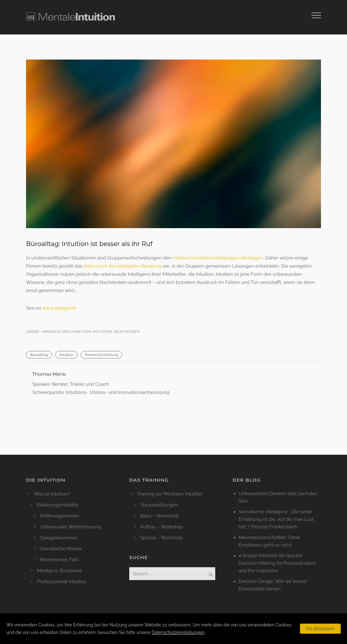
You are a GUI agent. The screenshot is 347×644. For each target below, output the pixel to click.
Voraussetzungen (159, 505)
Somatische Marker (61, 549)
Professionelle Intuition (62, 582)
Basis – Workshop (160, 516)
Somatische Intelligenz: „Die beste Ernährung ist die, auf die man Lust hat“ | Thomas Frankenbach (276, 519)
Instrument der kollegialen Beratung (123, 266)
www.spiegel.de (60, 308)
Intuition (102, 332)
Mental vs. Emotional (59, 571)
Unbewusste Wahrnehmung (71, 527)
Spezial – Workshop (162, 538)
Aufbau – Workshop (162, 527)
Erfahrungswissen (59, 516)
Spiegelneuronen (59, 538)
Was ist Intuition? (52, 494)
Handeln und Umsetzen (66, 332)
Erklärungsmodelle (58, 505)
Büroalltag (39, 355)
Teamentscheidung (101, 355)
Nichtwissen (127, 332)
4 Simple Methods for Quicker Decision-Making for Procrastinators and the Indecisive (277, 563)
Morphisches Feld (59, 560)
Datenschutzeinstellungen (178, 632)
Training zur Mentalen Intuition (170, 494)
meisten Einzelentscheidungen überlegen (218, 258)
